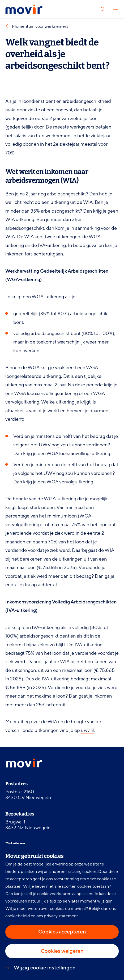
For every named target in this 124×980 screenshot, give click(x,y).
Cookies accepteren (62, 932)
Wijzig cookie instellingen (45, 968)
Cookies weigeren (62, 951)
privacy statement (61, 916)
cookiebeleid (18, 916)
